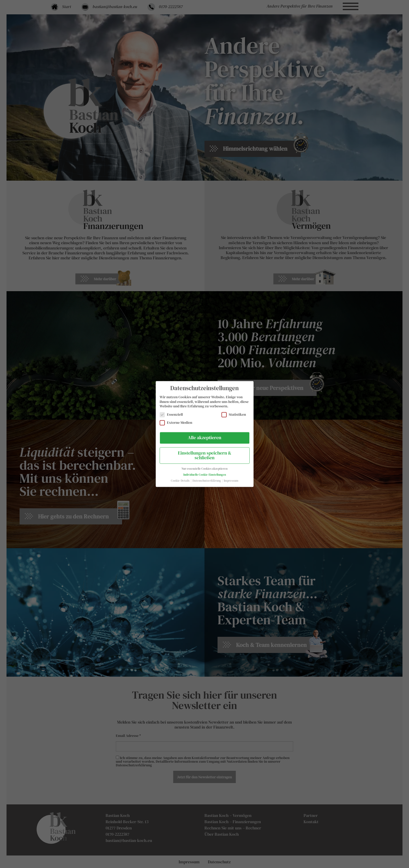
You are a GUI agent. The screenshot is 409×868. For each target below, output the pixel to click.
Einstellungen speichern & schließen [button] (205, 451)
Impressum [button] (231, 477)
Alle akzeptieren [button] (204, 433)
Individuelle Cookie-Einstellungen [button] (205, 471)
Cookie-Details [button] (181, 477)
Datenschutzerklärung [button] (207, 477)
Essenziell (171, 410)
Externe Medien (176, 418)
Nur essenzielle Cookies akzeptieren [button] (204, 465)
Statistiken (234, 410)
